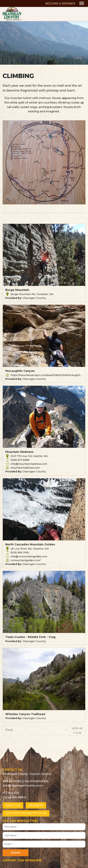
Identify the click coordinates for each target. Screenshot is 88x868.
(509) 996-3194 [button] (20, 552)
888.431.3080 (12, 781)
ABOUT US (13, 805)
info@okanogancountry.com (23, 786)
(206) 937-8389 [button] (20, 460)
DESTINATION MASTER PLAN (26, 813)
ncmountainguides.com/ (26, 560)
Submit (16, 853)
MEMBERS (36, 805)
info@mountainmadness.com (29, 464)
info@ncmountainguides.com (29, 556)
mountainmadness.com (25, 468)
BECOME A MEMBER (60, 4)
